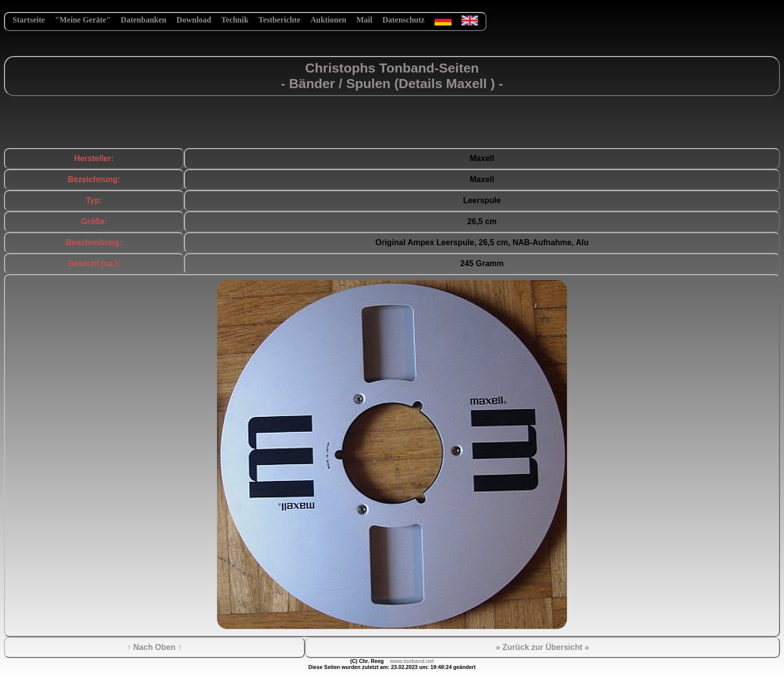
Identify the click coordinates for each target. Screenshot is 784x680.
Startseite (29, 20)
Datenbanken (143, 20)
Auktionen (328, 20)
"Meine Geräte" (83, 20)
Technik (235, 20)
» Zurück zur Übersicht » (542, 647)
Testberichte (279, 20)
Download (194, 20)
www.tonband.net (411, 661)
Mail (364, 20)
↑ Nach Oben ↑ (154, 647)
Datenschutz (403, 20)
